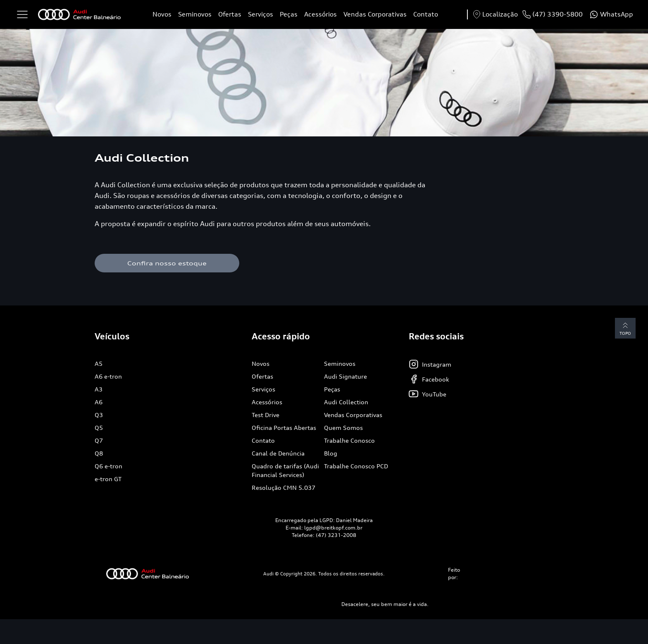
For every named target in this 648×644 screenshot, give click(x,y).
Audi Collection (346, 402)
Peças (289, 14)
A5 (99, 364)
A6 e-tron (108, 376)
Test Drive (266, 415)
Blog (331, 453)
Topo (625, 328)
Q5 (99, 428)
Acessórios (320, 14)
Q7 (99, 440)
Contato (426, 14)
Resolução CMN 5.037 (283, 488)
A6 (99, 402)
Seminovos (195, 14)
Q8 (99, 453)
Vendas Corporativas (375, 14)
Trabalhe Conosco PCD (356, 466)
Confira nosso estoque (167, 263)
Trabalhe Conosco (349, 440)
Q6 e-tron (108, 466)
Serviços (261, 14)
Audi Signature (345, 376)
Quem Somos (343, 428)
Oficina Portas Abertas (284, 428)
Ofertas (230, 14)
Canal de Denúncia (278, 453)
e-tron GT (108, 479)
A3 (99, 389)
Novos (162, 14)
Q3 (99, 415)
